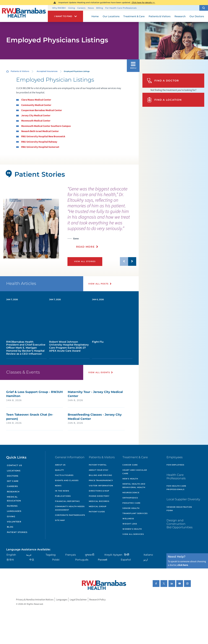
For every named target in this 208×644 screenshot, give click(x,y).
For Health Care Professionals (121, 8)
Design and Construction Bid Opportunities (180, 524)
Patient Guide (97, 512)
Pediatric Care (131, 503)
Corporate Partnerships (70, 515)
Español (126, 560)
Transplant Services (135, 513)
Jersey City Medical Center (36, 115)
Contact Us (14, 465)
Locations (14, 471)
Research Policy (97, 599)
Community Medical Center (36, 105)
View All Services (133, 534)
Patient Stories (17, 532)
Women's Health (132, 529)
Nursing (12, 506)
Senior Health (131, 508)
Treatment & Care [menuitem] (134, 16)
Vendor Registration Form (179, 509)
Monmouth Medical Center (36, 121)
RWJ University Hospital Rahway (39, 142)
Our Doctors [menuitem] (197, 16)
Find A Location (164, 100)
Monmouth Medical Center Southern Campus (46, 126)
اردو (146, 560)
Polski (56, 560)
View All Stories (85, 261)
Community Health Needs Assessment (70, 508)
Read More (85, 247)
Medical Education (14, 499)
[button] (204, 8)
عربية (29, 555)
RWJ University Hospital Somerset (40, 147)
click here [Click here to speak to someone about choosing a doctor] (183, 565)
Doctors (13, 476)
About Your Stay (99, 470)
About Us (60, 465)
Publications (63, 496)
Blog (10, 527)
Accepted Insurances (47, 71)
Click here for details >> (143, 2)
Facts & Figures (64, 475)
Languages (14, 511)
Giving (72, 8)
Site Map (60, 520)
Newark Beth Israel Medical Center (40, 131)
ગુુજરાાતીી (90, 555)
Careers (81, 8)
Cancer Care (130, 465)
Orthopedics (130, 498)
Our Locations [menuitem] (111, 16)
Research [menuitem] (180, 16)
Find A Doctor (163, 81)
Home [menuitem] (95, 16)
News (91, 8)
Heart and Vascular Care (135, 472)
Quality (60, 470)
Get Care (13, 481)
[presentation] (102, 219)
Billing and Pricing (101, 475)
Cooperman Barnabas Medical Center (42, 110)
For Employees (175, 465)
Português (82, 560)
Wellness (128, 519)
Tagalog (51, 555)
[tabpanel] (31, 229)
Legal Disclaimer (78, 599)
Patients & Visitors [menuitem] (160, 16)
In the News (62, 491)
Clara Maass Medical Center (36, 100)
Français (70, 555)
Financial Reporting (67, 501)
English (11, 555)
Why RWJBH (59, 8)
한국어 (10, 560)
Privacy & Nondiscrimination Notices (35, 599)
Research (13, 492)
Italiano (148, 555)
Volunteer (14, 522)
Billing (100, 8)
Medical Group (98, 506)
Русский (103, 560)
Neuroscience (131, 493)
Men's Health (130, 479)
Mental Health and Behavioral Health (134, 486)
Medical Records (99, 501)
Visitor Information (101, 486)
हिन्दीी (127, 555)
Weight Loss (130, 524)
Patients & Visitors (20, 71)
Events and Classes (67, 480)
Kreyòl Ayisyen (113, 555)
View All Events (99, 372)
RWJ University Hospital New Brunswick (43, 136)
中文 (32, 560)
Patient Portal (98, 465)
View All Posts (98, 284)
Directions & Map (99, 491)
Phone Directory (99, 496)
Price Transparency (101, 480)
